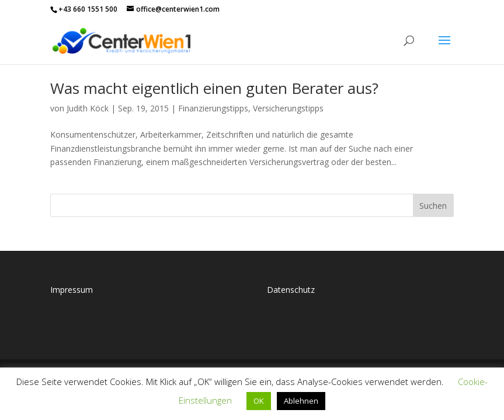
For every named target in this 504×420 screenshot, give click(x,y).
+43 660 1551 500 (88, 9)
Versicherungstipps (288, 108)
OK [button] (259, 401)
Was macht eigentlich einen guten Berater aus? (214, 88)
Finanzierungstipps (213, 108)
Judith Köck (88, 108)
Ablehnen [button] (301, 401)
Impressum (72, 290)
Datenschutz (291, 290)
